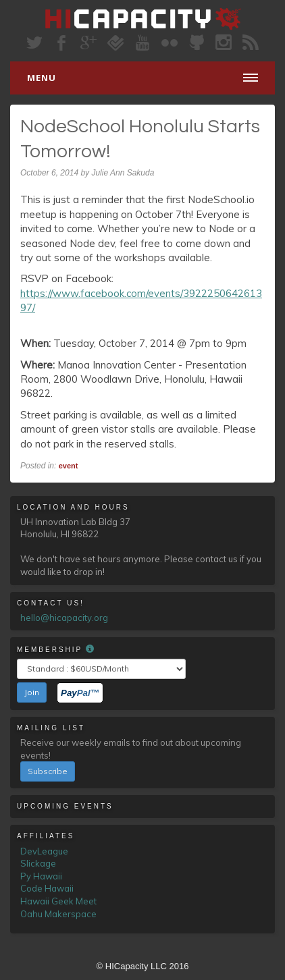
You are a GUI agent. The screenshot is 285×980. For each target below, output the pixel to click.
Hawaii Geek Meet (58, 901)
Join (32, 692)
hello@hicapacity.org (64, 618)
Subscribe (48, 771)
